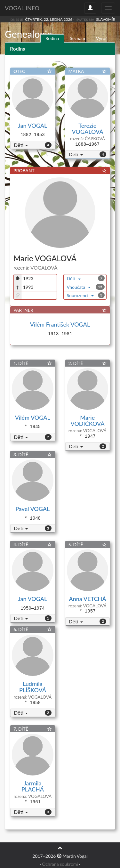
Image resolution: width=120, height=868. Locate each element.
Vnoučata (79, 287)
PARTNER (23, 310)
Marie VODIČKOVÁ (88, 421)
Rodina (52, 38)
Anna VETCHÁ (88, 599)
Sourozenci (80, 295)
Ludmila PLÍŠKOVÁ (32, 687)
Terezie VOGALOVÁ (88, 129)
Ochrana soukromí (60, 864)
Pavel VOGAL (32, 509)
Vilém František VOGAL (60, 324)
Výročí (102, 38)
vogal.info (22, 8)
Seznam (77, 38)
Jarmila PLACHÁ (33, 786)
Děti (21, 145)
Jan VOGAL (32, 126)
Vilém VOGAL (33, 418)
